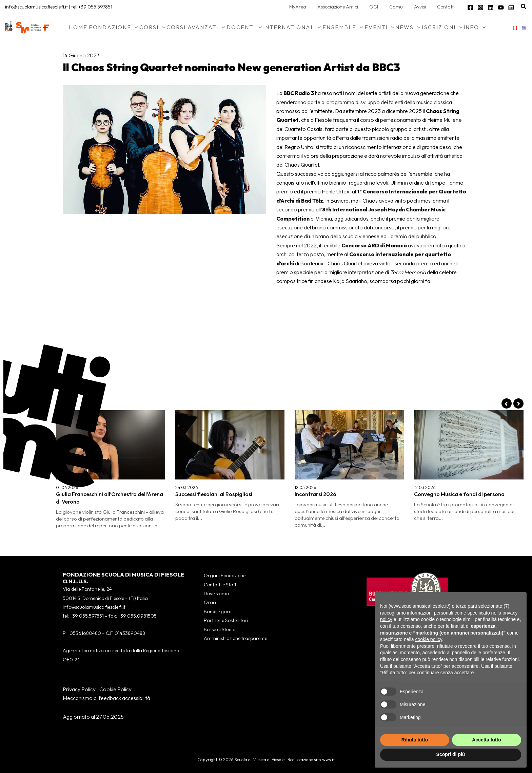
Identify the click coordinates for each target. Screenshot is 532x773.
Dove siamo (216, 593)
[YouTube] (501, 7)
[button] (524, 7)
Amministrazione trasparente (235, 638)
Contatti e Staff (220, 585)
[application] (135, 27)
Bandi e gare (218, 611)
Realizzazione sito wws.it (311, 759)
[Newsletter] (511, 7)
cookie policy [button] (429, 639)
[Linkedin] (491, 7)
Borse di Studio (220, 629)
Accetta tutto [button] (487, 740)
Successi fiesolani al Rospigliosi (214, 494)
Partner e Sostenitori (226, 620)
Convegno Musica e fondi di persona (459, 494)
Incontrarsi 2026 (316, 494)
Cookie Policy (115, 689)
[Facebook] (470, 7)
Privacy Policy (79, 689)
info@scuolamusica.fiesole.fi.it (36, 7)
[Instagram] (480, 7)
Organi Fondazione (225, 576)
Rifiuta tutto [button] (415, 740)
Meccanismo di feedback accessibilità (106, 698)
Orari (210, 602)
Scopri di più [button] (451, 754)
